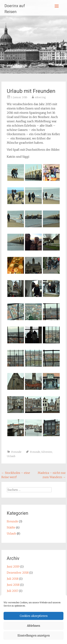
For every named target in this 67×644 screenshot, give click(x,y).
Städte (11, 527)
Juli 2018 (13, 579)
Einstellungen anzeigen (34, 636)
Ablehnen (33, 626)
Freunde (16, 452)
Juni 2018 (13, 585)
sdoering (40, 97)
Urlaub (11, 456)
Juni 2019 (13, 567)
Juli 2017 (13, 591)
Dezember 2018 (18, 573)
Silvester (47, 452)
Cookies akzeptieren (34, 616)
